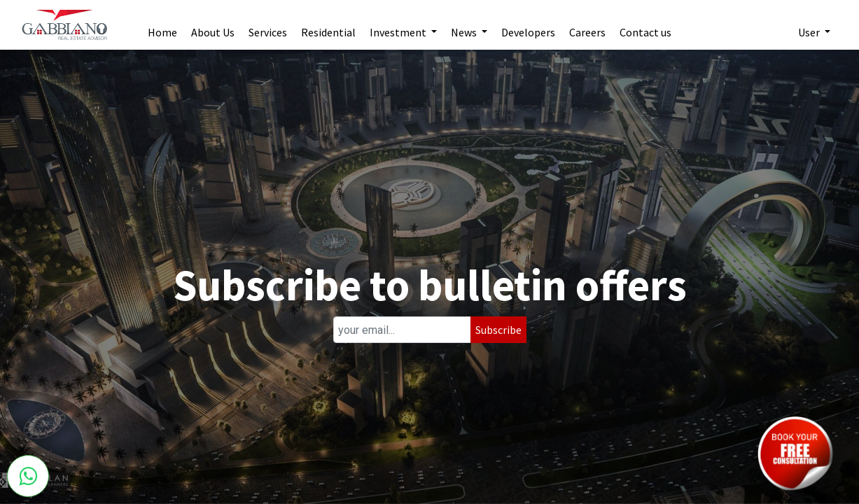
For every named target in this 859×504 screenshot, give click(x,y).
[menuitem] (162, 25)
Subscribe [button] (498, 330)
